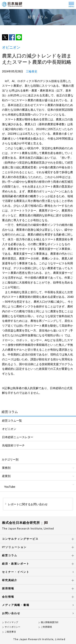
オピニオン (9, 429)
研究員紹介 (10, 580)
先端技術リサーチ (13, 445)
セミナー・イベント (16, 572)
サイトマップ (11, 622)
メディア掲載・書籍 (16, 605)
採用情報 (8, 588)
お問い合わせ (11, 613)
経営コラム (10, 555)
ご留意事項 (10, 632)
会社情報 (8, 597)
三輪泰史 (32, 71)
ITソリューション (14, 547)
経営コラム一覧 (12, 421)
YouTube (10, 487)
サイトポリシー (12, 627)
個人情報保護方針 (50, 622)
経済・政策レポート (16, 564)
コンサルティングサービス (20, 539)
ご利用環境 (46, 627)
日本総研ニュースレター (18, 437)
